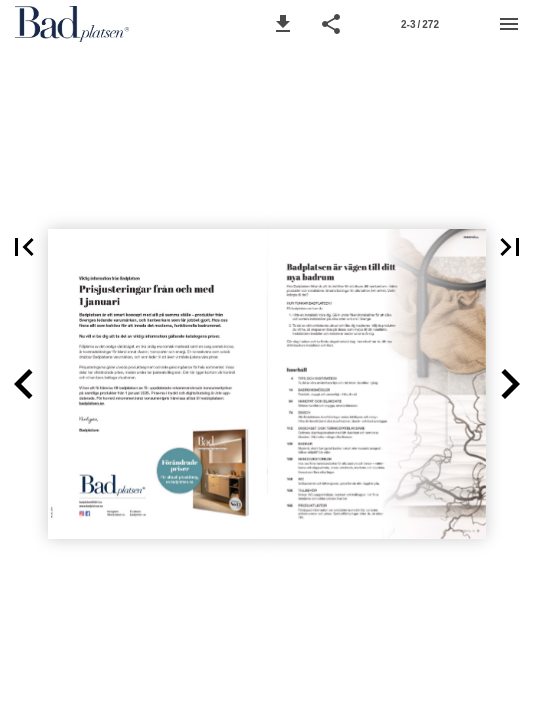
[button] (283, 24)
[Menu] (509, 24)
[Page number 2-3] (420, 24)
